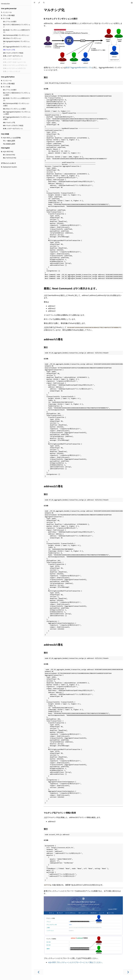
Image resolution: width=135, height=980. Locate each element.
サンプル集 (6, 18)
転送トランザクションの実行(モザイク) (17, 31)
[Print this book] (132, 3)
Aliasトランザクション (12, 38)
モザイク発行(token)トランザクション (17, 26)
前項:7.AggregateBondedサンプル (79, 67)
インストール (6, 12)
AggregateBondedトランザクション (17, 47)
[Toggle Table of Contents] (34, 3)
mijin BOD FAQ (7, 152)
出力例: (46, 89)
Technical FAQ (10, 158)
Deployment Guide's (9, 167)
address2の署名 (53, 486)
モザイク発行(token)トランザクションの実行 (17, 94)
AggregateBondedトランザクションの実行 (17, 118)
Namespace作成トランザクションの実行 (16, 104)
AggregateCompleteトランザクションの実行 (17, 113)
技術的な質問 (9, 144)
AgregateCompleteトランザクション (16, 42)
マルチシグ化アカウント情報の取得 (60, 813)
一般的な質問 (9, 141)
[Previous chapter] (38, 972)
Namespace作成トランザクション (16, 35)
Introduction (5, 4)
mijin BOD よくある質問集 (11, 138)
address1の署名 (53, 339)
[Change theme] (39, 3)
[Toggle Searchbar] (44, 3)
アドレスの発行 (10, 21)
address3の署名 (53, 645)
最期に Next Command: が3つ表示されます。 (71, 288)
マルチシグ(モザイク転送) (13, 53)
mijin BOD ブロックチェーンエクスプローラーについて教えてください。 (76, 962)
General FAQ (9, 155)
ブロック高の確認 (8, 15)
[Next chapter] (128, 972)
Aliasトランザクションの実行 (14, 109)
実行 (46, 77)
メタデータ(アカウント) (13, 56)
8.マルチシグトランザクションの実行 (61, 19)
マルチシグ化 (9, 50)
